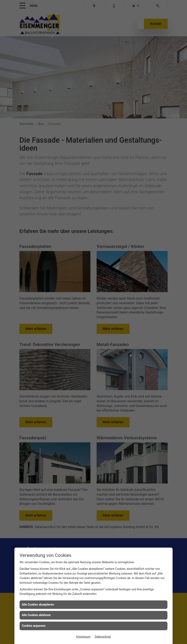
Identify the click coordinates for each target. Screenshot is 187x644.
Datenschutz (103, 637)
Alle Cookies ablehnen (36, 615)
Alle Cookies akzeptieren (38, 605)
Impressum (83, 637)
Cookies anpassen (34, 626)
